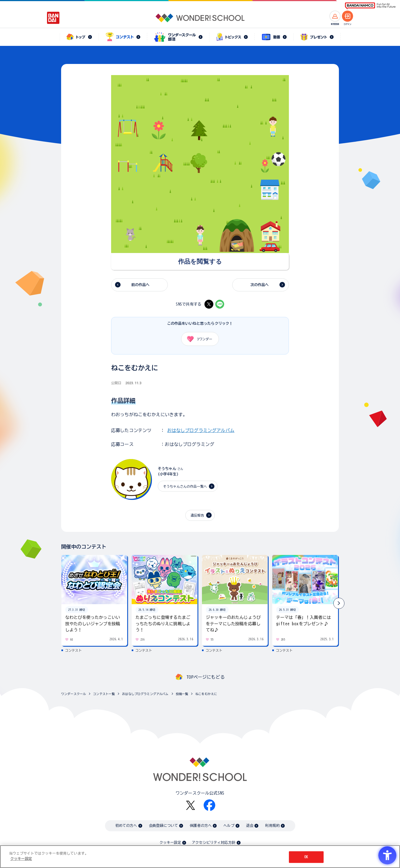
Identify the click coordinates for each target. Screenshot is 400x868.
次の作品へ (260, 285)
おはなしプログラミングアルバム (201, 430)
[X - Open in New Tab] (209, 304)
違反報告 (197, 515)
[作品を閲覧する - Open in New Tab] (200, 261)
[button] (339, 603)
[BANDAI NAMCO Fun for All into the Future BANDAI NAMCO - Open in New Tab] (370, 6)
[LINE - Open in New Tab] (220, 304)
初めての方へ (126, 826)
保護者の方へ (201, 826)
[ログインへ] (347, 16)
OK (306, 857)
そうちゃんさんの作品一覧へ (185, 486)
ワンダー (198, 339)
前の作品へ (141, 285)
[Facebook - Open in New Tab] (209, 805)
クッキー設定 (170, 843)
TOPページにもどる (206, 677)
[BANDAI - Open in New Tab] (53, 18)
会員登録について (163, 826)
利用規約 (272, 826)
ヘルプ (229, 826)
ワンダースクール (73, 694)
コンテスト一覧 (104, 694)
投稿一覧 (182, 694)
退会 (250, 826)
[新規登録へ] (335, 16)
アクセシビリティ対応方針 (214, 843)
